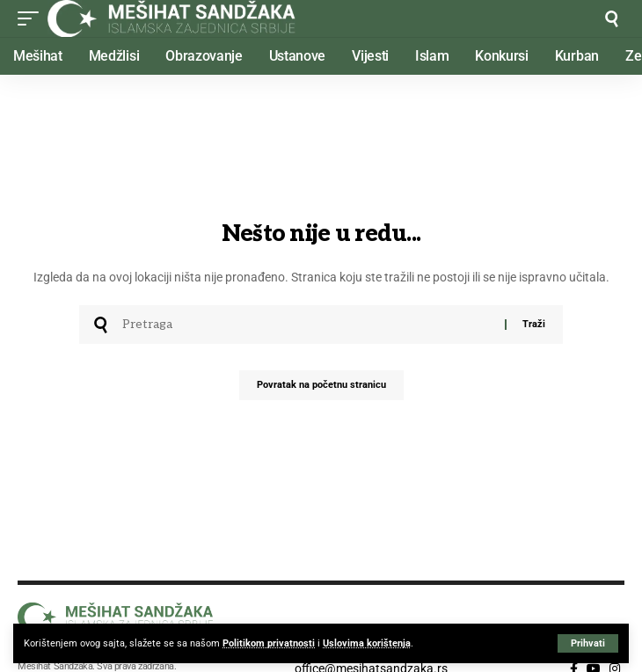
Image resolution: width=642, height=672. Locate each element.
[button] (588, 643)
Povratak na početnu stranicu (321, 385)
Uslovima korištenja (367, 643)
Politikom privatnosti (269, 643)
